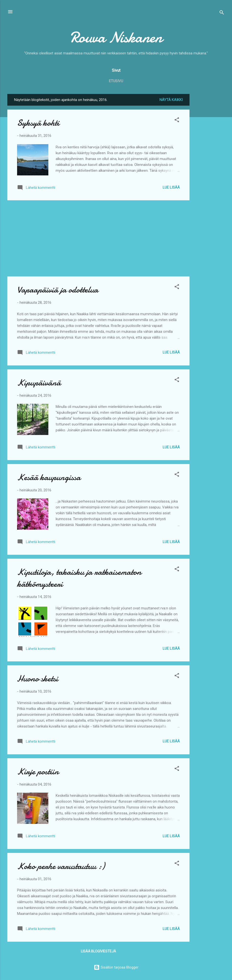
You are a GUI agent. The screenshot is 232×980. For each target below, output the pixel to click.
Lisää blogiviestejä (98, 951)
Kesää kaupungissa (49, 477)
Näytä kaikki (171, 100)
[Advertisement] (209, 167)
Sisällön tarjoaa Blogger (116, 967)
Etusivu (116, 81)
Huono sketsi (38, 679)
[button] (177, 121)
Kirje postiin (38, 772)
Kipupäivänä (39, 383)
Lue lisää (171, 187)
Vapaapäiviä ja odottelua (58, 290)
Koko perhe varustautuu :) (61, 866)
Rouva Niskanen (116, 37)
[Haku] (222, 13)
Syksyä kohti (38, 123)
